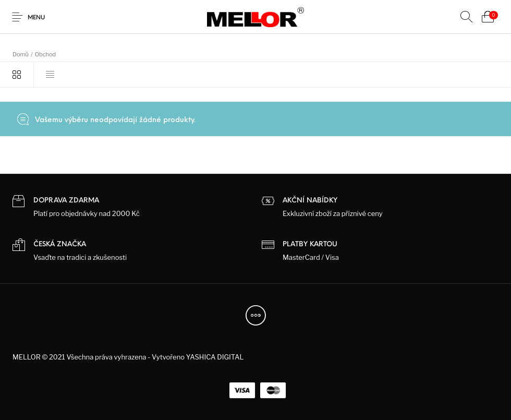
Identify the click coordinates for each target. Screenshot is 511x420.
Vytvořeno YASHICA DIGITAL (198, 357)
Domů (21, 54)
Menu (36, 18)
